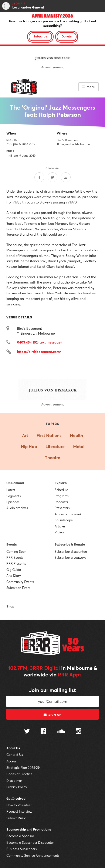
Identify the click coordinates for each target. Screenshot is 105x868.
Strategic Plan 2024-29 (23, 768)
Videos (60, 532)
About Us (13, 748)
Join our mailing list (52, 690)
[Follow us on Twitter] (27, 732)
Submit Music (16, 818)
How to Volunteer (19, 805)
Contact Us (15, 755)
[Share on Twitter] (52, 177)
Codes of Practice (19, 774)
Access (11, 761)
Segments (14, 496)
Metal (79, 446)
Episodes (13, 502)
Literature (55, 446)
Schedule (61, 490)
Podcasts (61, 502)
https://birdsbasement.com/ (39, 352)
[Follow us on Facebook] (43, 732)
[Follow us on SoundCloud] (61, 732)
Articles (60, 526)
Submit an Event (18, 588)
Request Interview (19, 811)
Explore (61, 483)
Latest (11, 490)
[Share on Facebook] (39, 177)
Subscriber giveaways (70, 557)
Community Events (20, 582)
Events (12, 544)
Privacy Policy (17, 787)
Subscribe (40, 36)
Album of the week (68, 514)
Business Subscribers (22, 849)
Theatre (52, 458)
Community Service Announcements (33, 855)
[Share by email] (66, 177)
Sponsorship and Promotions (29, 829)
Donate (67, 36)
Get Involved (16, 799)
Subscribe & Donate (70, 544)
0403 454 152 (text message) (39, 342)
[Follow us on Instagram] (78, 732)
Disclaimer (14, 781)
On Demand (15, 483)
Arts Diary (14, 576)
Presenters (62, 508)
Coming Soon (16, 551)
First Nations (49, 435)
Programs (62, 496)
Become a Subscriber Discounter (30, 842)
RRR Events (15, 557)
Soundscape (64, 520)
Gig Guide (14, 570)
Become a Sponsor (20, 836)
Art (25, 435)
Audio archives (17, 508)
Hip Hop (29, 446)
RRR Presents (16, 563)
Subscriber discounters (71, 551)
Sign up (52, 715)
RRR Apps (70, 675)
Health (77, 435)
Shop (10, 606)
